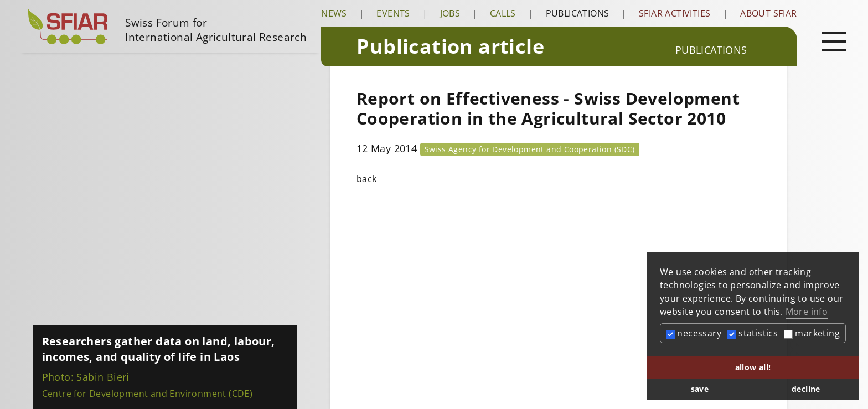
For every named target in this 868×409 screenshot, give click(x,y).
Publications (578, 13)
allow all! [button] (753, 367)
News (334, 13)
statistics (753, 333)
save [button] (700, 389)
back (367, 179)
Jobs (450, 13)
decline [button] (806, 389)
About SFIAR (768, 13)
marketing (812, 333)
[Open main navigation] (834, 41)
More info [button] (807, 312)
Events (393, 13)
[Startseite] (170, 27)
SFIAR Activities (675, 13)
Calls (503, 13)
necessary (694, 333)
